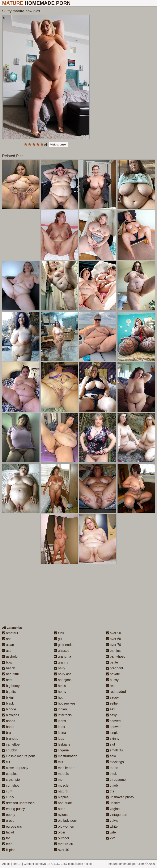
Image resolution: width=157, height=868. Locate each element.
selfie (112, 703)
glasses (62, 651)
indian (60, 709)
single (112, 733)
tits (110, 791)
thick (111, 774)
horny (60, 692)
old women (64, 826)
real (111, 686)
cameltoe (11, 744)
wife (111, 832)
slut (111, 744)
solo (111, 756)
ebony (9, 815)
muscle (61, 785)
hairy (60, 668)
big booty (11, 686)
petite (112, 662)
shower (113, 727)
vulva (112, 821)
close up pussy (15, 768)
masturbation (66, 756)
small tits (114, 750)
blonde (9, 709)
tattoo (112, 768)
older (60, 832)
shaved (113, 721)
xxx (110, 838)
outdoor (62, 838)
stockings (115, 762)
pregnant (115, 668)
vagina (113, 809)
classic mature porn (19, 756)
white (112, 826)
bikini (8, 698)
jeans (60, 721)
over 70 (114, 645)
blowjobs (11, 715)
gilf (58, 639)
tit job (112, 785)
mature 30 (63, 844)
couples (10, 774)
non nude (63, 803)
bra (7, 733)
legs (59, 739)
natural (61, 791)
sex (111, 709)
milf (58, 762)
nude (60, 809)
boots (8, 727)
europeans (12, 826)
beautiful (10, 674)
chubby (9, 750)
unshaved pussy (120, 797)
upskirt (113, 803)
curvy (8, 797)
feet (7, 844)
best (7, 680)
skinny (113, 739)
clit (6, 762)
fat (6, 838)
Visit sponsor (59, 144)
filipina (9, 850)
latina (60, 733)
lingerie (61, 750)
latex (59, 727)
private (113, 674)
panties (113, 651)
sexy (111, 715)
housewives (65, 703)
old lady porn (65, 821)
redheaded (116, 692)
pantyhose (116, 656)
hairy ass (63, 674)
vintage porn (117, 815)
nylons (61, 815)
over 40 (61, 850)
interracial (63, 715)
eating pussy (13, 809)
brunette (10, 739)
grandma (63, 656)
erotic (8, 821)
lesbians (62, 744)
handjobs (63, 680)
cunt (7, 791)
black (8, 703)
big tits (9, 692)
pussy (112, 680)
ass (7, 651)
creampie (11, 780)
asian (8, 645)
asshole (10, 656)
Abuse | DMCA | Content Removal (24, 864)
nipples (61, 797)
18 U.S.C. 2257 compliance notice (69, 864)
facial (8, 832)
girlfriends (63, 645)
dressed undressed (18, 803)
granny (61, 662)
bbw (7, 662)
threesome (116, 780)
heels (60, 686)
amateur (10, 633)
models (61, 774)
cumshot (10, 785)
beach (9, 668)
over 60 (114, 639)
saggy (112, 698)
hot (58, 698)
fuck (59, 633)
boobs (9, 721)
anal (7, 639)
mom (60, 780)
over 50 (114, 633)
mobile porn (65, 768)
